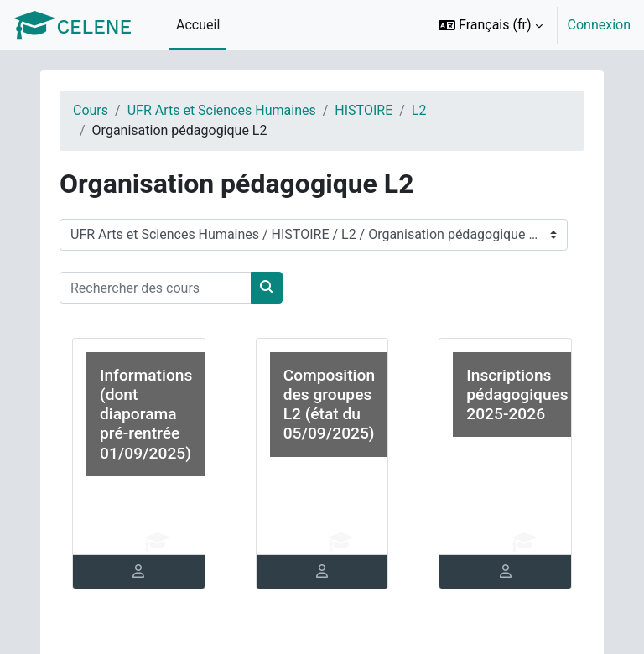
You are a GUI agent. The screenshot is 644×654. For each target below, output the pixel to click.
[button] (491, 25)
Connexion (599, 25)
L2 (419, 110)
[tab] (139, 572)
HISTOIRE (364, 110)
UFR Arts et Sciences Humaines (222, 110)
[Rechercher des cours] (156, 288)
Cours (91, 110)
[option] (529, 25)
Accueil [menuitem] (198, 25)
